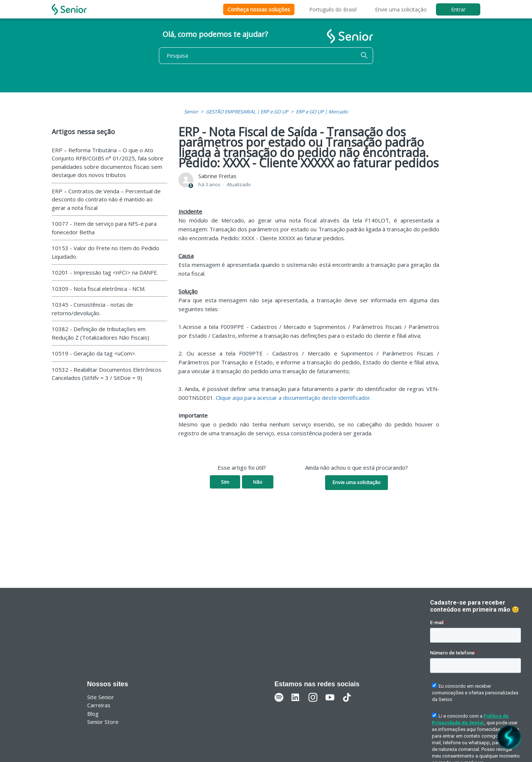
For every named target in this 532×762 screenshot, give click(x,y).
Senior (191, 112)
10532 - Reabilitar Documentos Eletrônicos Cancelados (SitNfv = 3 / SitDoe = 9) (107, 374)
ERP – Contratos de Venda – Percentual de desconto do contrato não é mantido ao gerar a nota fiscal (106, 199)
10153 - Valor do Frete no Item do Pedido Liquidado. (105, 252)
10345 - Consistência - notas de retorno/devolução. (92, 309)
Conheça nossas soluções (259, 9)
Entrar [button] (458, 9)
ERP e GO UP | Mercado (322, 112)
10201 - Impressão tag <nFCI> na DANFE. (105, 272)
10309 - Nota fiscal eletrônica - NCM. (99, 289)
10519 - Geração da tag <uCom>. (94, 353)
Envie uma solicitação (401, 9)
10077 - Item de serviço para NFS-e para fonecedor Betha (104, 228)
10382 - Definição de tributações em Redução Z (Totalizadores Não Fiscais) (100, 333)
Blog (93, 714)
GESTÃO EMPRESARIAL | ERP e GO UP (247, 112)
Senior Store (103, 722)
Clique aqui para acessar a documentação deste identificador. (294, 398)
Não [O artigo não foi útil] (258, 482)
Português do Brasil (333, 9)
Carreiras (99, 705)
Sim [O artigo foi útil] (225, 482)
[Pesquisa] (266, 56)
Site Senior (101, 697)
